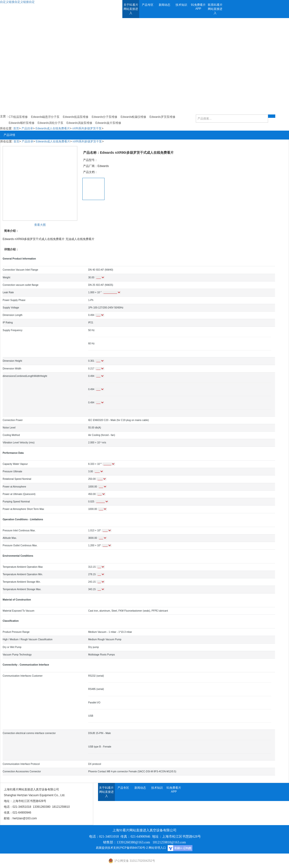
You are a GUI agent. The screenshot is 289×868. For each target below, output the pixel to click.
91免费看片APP (198, 7)
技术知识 (181, 5)
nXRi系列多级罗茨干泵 (87, 128)
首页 (16, 128)
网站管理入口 (157, 848)
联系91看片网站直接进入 (215, 9)
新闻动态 (164, 5)
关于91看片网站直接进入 (131, 9)
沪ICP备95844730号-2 (133, 848)
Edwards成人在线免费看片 (53, 128)
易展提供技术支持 (107, 848)
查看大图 (40, 225)
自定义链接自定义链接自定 (17, 2)
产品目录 (27, 128)
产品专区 (148, 5)
